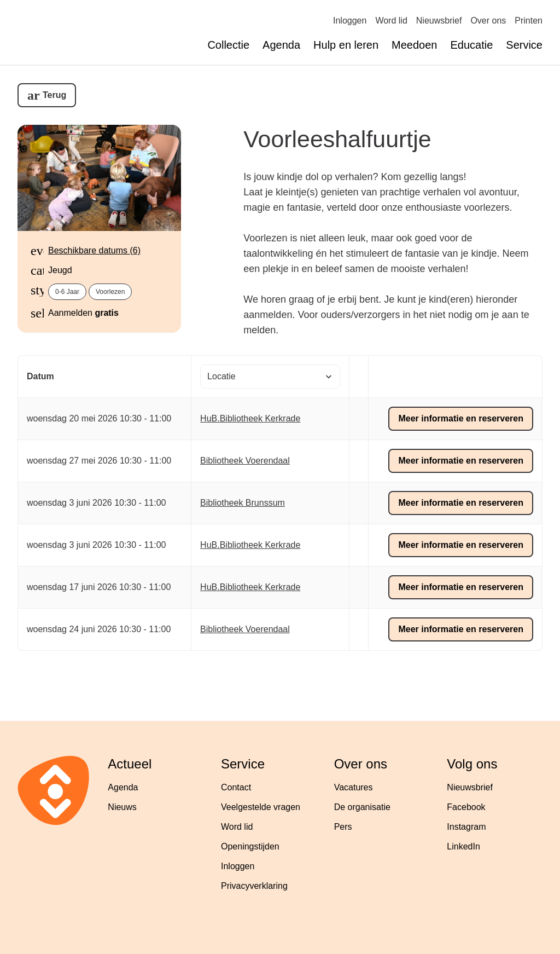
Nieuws (122, 807)
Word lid (391, 21)
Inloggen (350, 21)
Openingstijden (250, 846)
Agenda (281, 45)
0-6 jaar (67, 292)
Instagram (466, 827)
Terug (54, 95)
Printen (529, 21)
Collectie (228, 45)
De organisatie (362, 807)
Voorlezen (110, 292)
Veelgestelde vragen (261, 807)
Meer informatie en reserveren (461, 418)
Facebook (466, 807)
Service (524, 45)
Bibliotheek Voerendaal (245, 461)
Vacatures (354, 787)
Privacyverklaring (254, 886)
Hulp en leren (346, 45)
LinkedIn (463, 846)
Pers (343, 827)
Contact (236, 787)
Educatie (471, 45)
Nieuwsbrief (439, 21)
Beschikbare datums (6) (94, 250)
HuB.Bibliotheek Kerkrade (250, 418)
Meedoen (414, 45)
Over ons (488, 21)
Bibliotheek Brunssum (243, 503)
